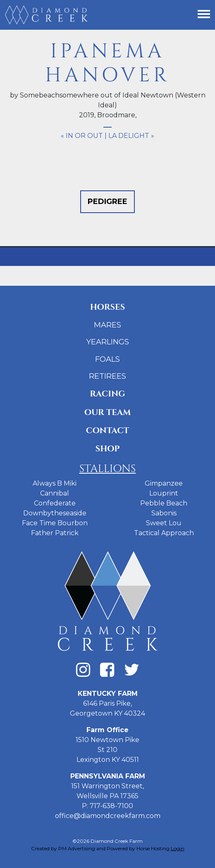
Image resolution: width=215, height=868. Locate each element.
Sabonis (164, 513)
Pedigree (107, 202)
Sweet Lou (164, 523)
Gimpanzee (164, 483)
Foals (107, 359)
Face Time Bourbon (55, 523)
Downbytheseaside (55, 513)
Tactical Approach (164, 533)
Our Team (108, 412)
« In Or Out (82, 136)
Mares (107, 325)
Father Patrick (55, 533)
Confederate (55, 503)
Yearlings (108, 342)
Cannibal (55, 493)
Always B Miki (55, 483)
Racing (107, 394)
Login (178, 848)
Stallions (108, 469)
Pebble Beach (164, 503)
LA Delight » (131, 136)
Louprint (164, 493)
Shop (108, 449)
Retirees (107, 376)
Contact (107, 430)
